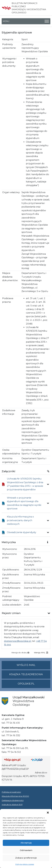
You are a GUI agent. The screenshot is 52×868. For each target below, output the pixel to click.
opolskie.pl (26, 684)
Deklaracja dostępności (13, 800)
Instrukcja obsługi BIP (12, 805)
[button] (48, 812)
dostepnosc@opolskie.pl (18, 641)
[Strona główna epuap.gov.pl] (40, 760)
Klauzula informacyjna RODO (15, 796)
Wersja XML (41, 653)
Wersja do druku (20, 653)
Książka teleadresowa (26, 674)
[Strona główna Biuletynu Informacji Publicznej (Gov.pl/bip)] (15, 760)
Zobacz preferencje (26, 858)
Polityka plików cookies (25, 864)
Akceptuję (26, 843)
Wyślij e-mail (33, 666)
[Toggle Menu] (47, 21)
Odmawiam (26, 850)
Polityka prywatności (11, 792)
